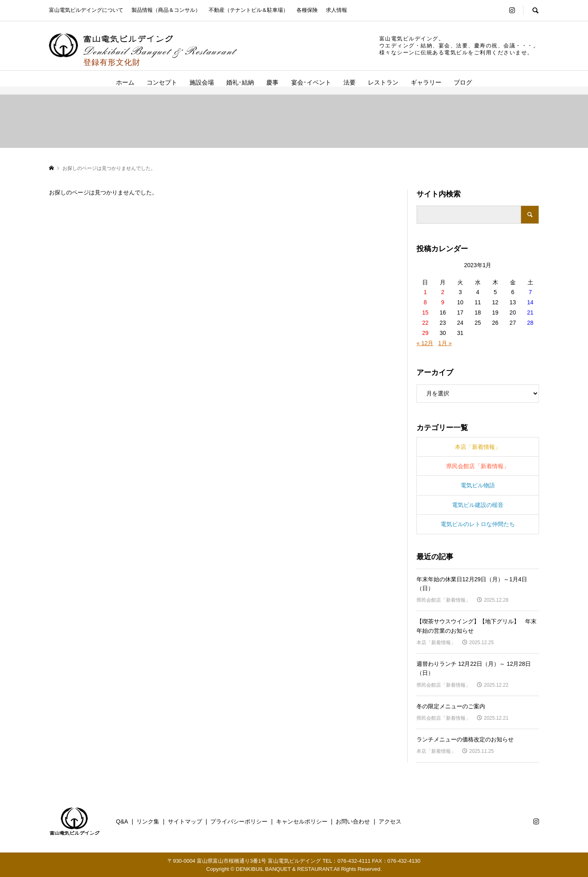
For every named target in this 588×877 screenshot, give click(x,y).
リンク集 (148, 821)
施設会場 (202, 82)
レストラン (383, 82)
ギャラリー (426, 82)
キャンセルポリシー (302, 821)
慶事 (272, 82)
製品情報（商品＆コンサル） (166, 10)
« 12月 (425, 343)
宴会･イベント (311, 82)
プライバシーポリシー (239, 821)
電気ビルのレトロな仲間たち (478, 524)
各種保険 (307, 10)
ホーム (125, 82)
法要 (350, 82)
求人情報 (336, 10)
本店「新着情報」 (478, 447)
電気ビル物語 (478, 485)
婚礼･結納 (240, 82)
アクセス (390, 821)
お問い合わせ (353, 821)
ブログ (463, 82)
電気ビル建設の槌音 (478, 505)
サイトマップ (185, 821)
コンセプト (162, 82)
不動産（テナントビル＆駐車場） (248, 10)
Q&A (122, 821)
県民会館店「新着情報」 (478, 466)
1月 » (445, 343)
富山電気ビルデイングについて (86, 10)
